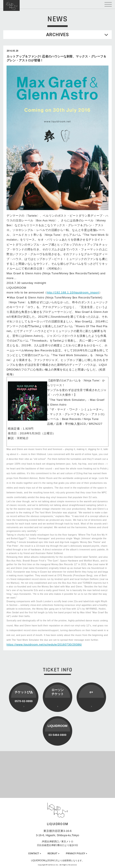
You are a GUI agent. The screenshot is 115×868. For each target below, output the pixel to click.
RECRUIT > (53, 854)
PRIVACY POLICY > (76, 854)
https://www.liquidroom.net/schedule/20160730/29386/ (44, 645)
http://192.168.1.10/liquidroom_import (73, 292)
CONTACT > (35, 854)
